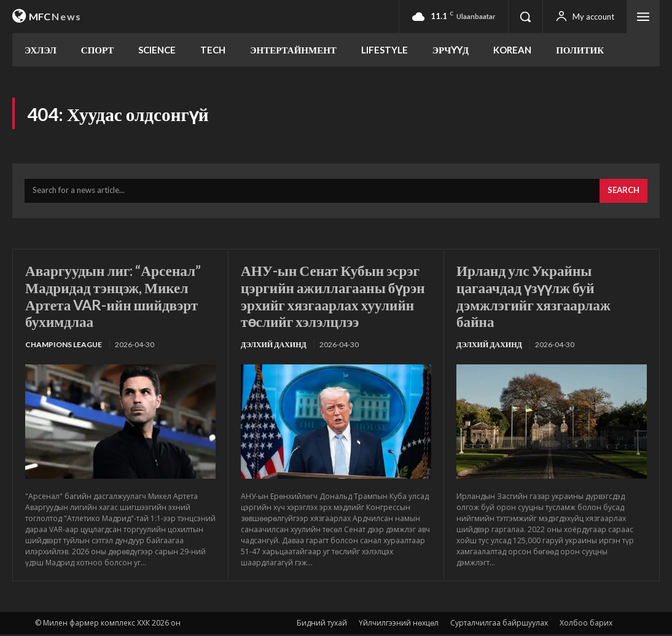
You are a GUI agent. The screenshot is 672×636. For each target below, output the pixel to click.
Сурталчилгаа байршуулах (499, 625)
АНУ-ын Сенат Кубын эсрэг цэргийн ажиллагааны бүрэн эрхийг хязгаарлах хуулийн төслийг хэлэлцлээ (334, 297)
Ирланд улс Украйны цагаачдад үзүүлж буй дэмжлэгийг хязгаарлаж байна (536, 297)
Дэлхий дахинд (274, 346)
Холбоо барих (586, 625)
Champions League (64, 346)
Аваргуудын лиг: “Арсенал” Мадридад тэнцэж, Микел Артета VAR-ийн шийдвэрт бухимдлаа (116, 297)
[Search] (623, 193)
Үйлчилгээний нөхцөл (399, 625)
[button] (525, 17)
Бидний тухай (322, 625)
